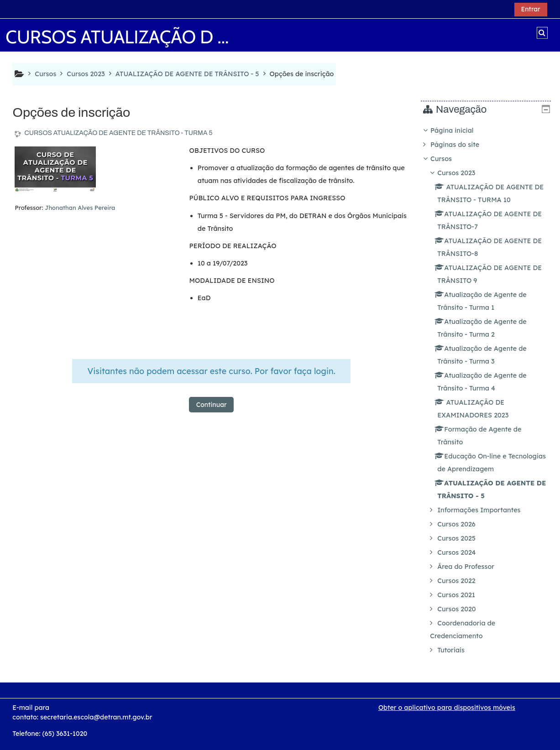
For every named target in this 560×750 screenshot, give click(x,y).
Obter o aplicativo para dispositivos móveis (447, 708)
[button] (542, 33)
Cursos (448, 159)
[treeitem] (489, 390)
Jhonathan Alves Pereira (80, 208)
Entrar (531, 9)
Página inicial (459, 130)
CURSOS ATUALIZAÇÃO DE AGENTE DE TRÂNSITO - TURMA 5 (118, 133)
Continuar (212, 405)
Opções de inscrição (302, 74)
